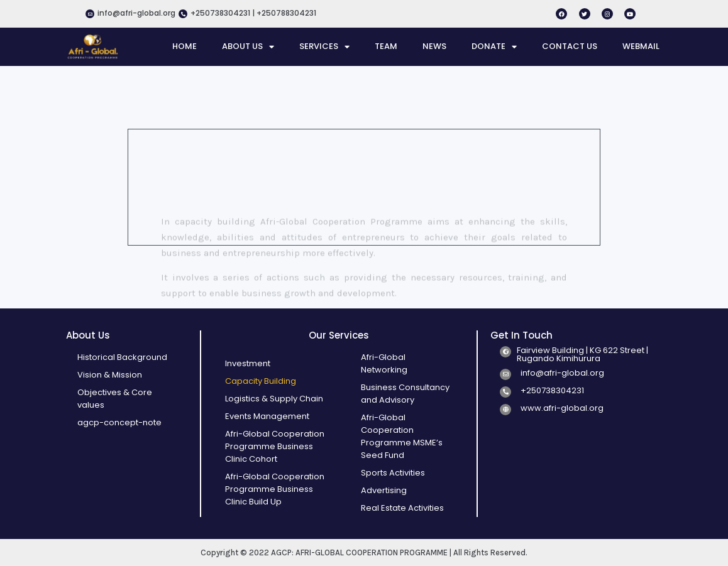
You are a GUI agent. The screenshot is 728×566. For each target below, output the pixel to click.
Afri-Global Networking (384, 363)
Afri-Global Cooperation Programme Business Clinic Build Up (275, 489)
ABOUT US (248, 46)
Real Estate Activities (402, 508)
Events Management (267, 416)
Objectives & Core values (115, 399)
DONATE (494, 46)
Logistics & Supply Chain (274, 399)
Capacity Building (261, 381)
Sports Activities (393, 473)
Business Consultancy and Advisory (405, 394)
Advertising (384, 490)
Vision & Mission (110, 375)
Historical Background (122, 357)
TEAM (386, 46)
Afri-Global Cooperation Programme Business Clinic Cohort (275, 446)
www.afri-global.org (562, 408)
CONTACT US (570, 46)
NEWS (434, 46)
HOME (185, 46)
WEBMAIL (641, 46)
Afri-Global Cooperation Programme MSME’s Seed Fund (402, 436)
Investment (248, 363)
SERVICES (324, 46)
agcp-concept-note (119, 422)
